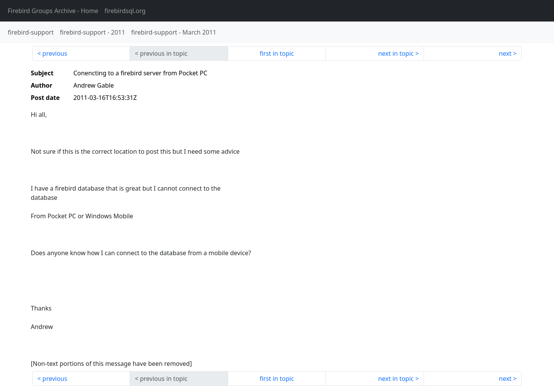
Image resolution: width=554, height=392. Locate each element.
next (505, 53)
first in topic (277, 53)
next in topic (396, 53)
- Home (53, 11)
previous (55, 53)
